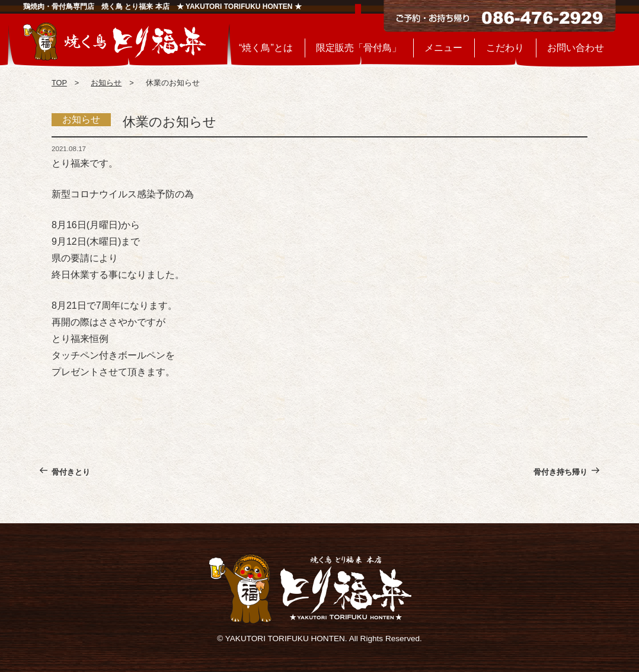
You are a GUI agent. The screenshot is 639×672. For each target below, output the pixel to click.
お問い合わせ (576, 48)
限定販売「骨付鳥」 (359, 48)
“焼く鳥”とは (266, 48)
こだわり (505, 48)
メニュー (443, 48)
